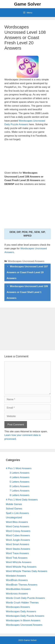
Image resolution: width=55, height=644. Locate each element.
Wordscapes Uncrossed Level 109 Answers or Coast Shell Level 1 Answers (27, 292)
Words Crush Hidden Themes (22, 603)
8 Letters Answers (20, 495)
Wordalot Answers (16, 576)
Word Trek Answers (17, 558)
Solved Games (14, 509)
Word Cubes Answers (18, 535)
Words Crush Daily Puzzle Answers (25, 598)
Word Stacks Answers (18, 549)
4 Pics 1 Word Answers (19, 468)
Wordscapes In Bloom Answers (23, 620)
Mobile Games (14, 504)
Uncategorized (14, 518)
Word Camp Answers (18, 526)
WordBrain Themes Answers (22, 585)
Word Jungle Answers (18, 540)
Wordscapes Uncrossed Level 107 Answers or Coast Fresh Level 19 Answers (27, 272)
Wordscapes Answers (18, 607)
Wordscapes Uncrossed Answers (26, 261)
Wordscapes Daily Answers (21, 612)
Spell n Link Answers (17, 513)
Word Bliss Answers (17, 522)
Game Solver (27, 4)
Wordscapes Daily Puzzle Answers (25, 616)
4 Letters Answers (20, 477)
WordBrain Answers (17, 580)
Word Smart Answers (18, 544)
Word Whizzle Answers (19, 562)
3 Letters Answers (20, 473)
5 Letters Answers (20, 482)
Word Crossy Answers (18, 531)
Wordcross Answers (17, 594)
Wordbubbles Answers (18, 589)
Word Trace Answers (17, 553)
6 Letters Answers (20, 486)
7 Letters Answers (20, 491)
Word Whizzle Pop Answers (21, 567)
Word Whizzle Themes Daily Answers (27, 571)
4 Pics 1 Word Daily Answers (22, 500)
